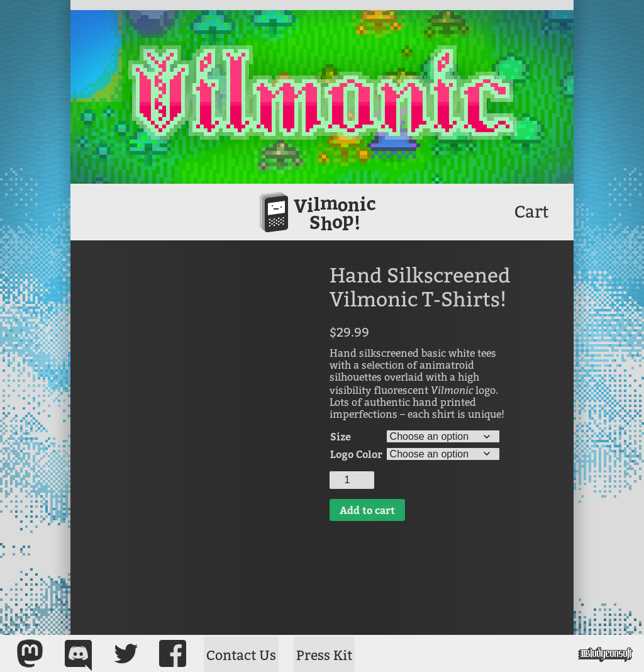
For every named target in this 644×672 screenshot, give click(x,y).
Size (341, 436)
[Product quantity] (352, 480)
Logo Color (356, 454)
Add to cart (367, 510)
